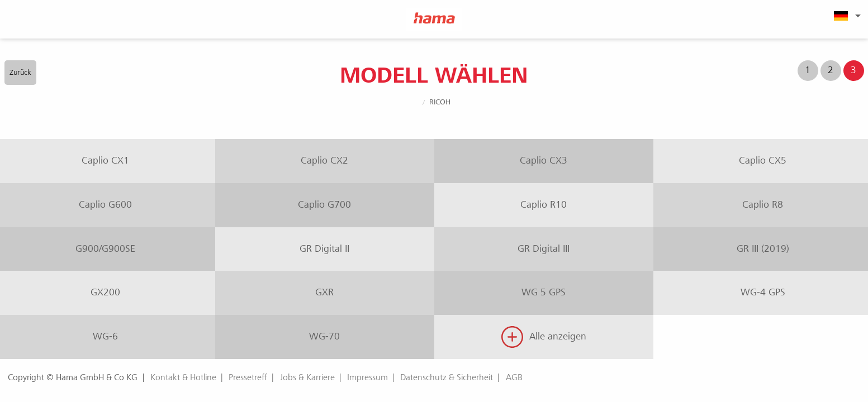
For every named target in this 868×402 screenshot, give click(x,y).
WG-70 (324, 336)
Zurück (20, 72)
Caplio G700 (324, 205)
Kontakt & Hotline (183, 377)
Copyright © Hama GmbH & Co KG (73, 377)
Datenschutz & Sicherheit (447, 377)
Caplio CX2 (324, 161)
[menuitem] (846, 16)
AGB (514, 377)
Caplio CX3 (544, 161)
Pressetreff (248, 377)
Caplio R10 (544, 205)
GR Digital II (324, 249)
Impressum (367, 377)
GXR (324, 292)
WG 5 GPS (544, 292)
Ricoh (440, 102)
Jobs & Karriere (307, 377)
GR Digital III (544, 249)
